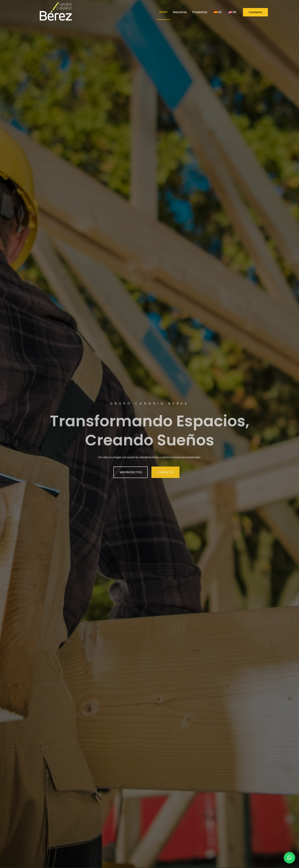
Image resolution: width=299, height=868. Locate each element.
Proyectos (200, 12)
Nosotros (180, 12)
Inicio (163, 12)
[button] (289, 858)
